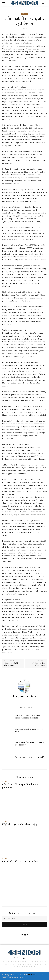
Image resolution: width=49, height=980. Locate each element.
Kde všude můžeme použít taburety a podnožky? (21, 786)
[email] (24, 918)
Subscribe (24, 924)
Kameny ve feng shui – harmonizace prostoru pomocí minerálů (31, 716)
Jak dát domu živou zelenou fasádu (39, 664)
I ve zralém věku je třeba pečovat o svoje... (30, 730)
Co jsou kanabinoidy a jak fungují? (30, 757)
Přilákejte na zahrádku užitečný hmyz (12, 664)
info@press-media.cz (25, 696)
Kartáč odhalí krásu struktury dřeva (20, 861)
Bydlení (24, 14)
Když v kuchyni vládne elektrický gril (21, 824)
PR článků (32, 974)
